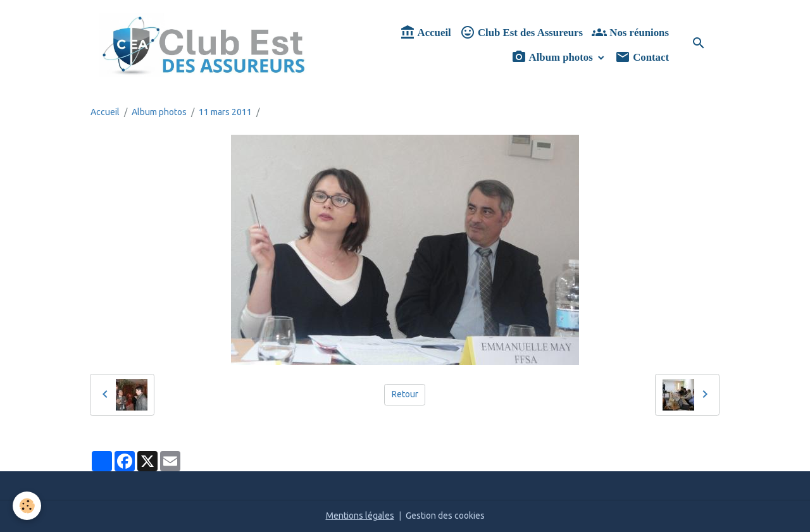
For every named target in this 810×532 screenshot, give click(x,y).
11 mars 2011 (225, 112)
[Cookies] (27, 506)
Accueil (425, 33)
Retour (405, 394)
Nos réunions (630, 33)
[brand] (204, 45)
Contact (642, 57)
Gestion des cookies (445, 516)
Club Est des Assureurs (521, 33)
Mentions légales (360, 516)
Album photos (553, 57)
